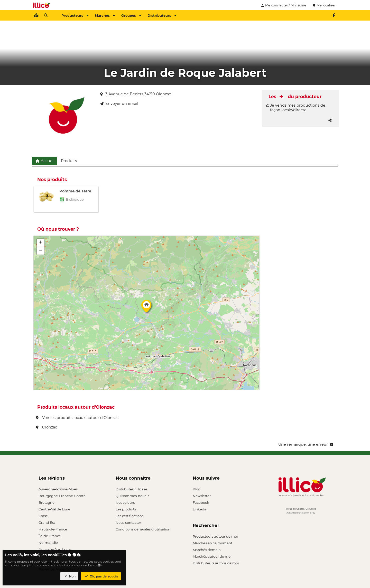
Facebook (201, 502)
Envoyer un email (119, 104)
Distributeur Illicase (131, 489)
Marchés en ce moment (212, 543)
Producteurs (75, 15)
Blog (197, 489)
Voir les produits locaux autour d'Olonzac (77, 418)
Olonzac (47, 427)
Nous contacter (128, 522)
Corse (43, 516)
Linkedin (200, 509)
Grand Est (47, 522)
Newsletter (202, 496)
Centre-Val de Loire (54, 509)
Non (70, 576)
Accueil (45, 161)
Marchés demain (207, 550)
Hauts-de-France (53, 529)
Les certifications (129, 516)
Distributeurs (162, 15)
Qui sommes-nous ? (132, 496)
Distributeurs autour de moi (216, 563)
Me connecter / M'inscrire (283, 5)
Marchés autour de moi (212, 556)
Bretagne (47, 502)
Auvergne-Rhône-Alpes (58, 489)
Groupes (131, 15)
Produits (69, 161)
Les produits (126, 509)
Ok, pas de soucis (101, 576)
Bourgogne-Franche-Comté (62, 496)
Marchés (105, 15)
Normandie (48, 543)
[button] (146, 307)
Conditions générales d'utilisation (143, 529)
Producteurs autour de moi (215, 536)
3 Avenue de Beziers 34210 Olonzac (136, 94)
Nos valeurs (125, 502)
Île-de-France (50, 536)
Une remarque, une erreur (306, 444)
